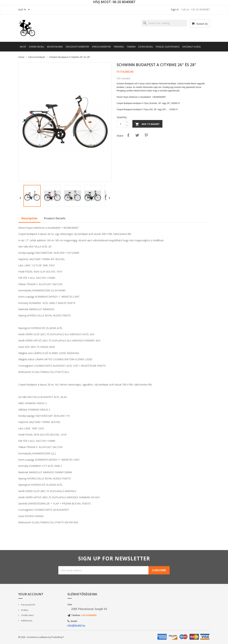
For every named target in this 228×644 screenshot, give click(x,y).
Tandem (131, 47)
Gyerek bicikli (37, 47)
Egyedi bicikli (146, 47)
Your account (31, 594)
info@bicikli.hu (76, 626)
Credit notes (27, 615)
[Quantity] (121, 124)
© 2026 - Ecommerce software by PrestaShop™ (41, 637)
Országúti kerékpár (77, 47)
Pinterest (146, 135)
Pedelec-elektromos (168, 47)
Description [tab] (29, 218)
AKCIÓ (23, 47)
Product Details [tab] (55, 218)
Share (128, 135)
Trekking (119, 47)
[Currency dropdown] (25, 10)
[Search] (164, 23)
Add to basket (147, 124)
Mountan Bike (55, 47)
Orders (25, 610)
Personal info (28, 605)
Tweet (137, 135)
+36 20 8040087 (89, 615)
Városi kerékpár (101, 47)
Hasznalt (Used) (191, 47)
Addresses (26, 621)
